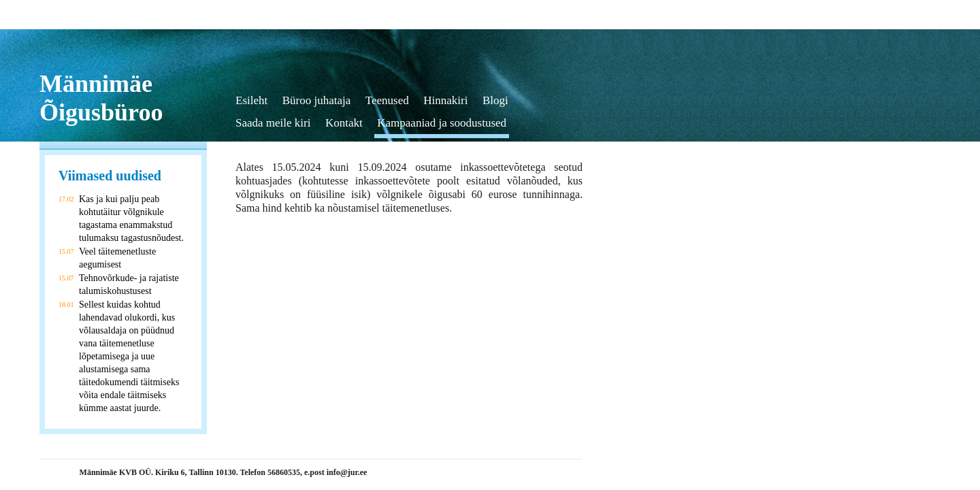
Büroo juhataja (317, 100)
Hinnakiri (445, 100)
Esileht (251, 100)
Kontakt (344, 123)
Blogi (495, 100)
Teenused (387, 100)
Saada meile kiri (273, 123)
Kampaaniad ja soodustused (442, 123)
